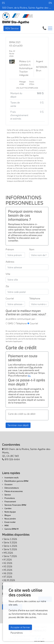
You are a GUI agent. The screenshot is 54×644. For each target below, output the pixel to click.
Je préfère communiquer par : (21, 319)
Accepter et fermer (20, 627)
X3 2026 (7, 566)
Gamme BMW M (10, 529)
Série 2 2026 (10, 539)
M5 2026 (8, 553)
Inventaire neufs (10, 478)
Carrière (7, 508)
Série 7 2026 (10, 556)
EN (50, 3)
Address (10, 262)
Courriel (10, 298)
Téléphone (35, 298)
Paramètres (17, 633)
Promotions (8, 498)
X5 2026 (7, 570)
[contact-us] (44, 28)
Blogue (6, 515)
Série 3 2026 (10, 542)
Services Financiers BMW (14, 505)
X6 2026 (7, 573)
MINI (5, 525)
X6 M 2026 (9, 580)
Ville (8, 274)
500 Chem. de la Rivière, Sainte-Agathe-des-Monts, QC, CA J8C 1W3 (27, 8)
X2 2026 (7, 563)
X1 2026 (7, 560)
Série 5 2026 (10, 549)
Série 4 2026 (10, 546)
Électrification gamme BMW (15, 481)
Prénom (10, 249)
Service (6, 495)
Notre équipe (9, 512)
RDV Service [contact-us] (12, 28)
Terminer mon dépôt (18, 425)
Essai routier (9, 522)
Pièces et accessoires (12, 491)
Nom (32, 249)
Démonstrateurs (11, 488)
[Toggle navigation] (50, 28)
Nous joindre (9, 519)
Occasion (7, 484)
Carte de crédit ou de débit (22, 414)
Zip (7, 286)
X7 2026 (7, 577)
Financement (9, 502)
